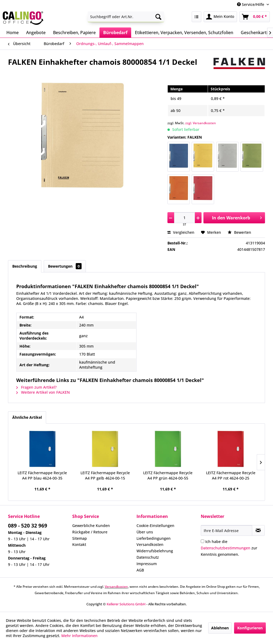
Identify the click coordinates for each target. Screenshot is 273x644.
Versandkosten (150, 544)
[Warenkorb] (255, 17)
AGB (140, 570)
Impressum (147, 564)
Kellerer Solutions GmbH (126, 604)
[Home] (13, 33)
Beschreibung (25, 266)
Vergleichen (181, 232)
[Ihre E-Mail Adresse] (226, 530)
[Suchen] (158, 17)
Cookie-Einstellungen (155, 526)
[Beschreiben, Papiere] (74, 33)
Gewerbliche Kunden (91, 526)
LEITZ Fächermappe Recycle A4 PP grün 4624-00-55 (168, 475)
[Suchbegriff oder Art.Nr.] (126, 17)
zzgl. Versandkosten (201, 123)
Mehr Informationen (79, 636)
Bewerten (239, 232)
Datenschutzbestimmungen (226, 548)
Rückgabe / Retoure (90, 532)
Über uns (145, 532)
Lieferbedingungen (154, 538)
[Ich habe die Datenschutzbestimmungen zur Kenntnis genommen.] (202, 541)
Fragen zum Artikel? (36, 387)
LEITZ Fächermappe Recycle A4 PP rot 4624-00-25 (231, 475)
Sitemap (80, 538)
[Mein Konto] (220, 17)
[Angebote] (36, 33)
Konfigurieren (250, 628)
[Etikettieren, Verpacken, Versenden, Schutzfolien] (184, 33)
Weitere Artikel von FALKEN (43, 392)
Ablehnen (220, 628)
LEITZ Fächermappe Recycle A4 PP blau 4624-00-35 (42, 475)
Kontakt (79, 544)
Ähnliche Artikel (27, 417)
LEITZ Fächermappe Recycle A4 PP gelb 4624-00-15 (105, 475)
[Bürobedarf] (115, 33)
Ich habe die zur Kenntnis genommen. (229, 548)
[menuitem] (126, 17)
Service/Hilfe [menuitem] (251, 4)
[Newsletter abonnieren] (258, 530)
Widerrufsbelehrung (155, 551)
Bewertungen (65, 266)
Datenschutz (148, 557)
